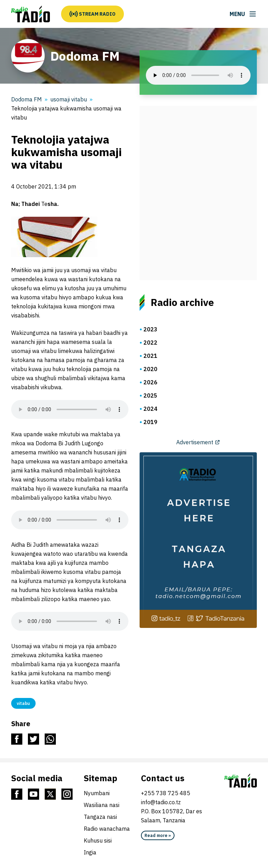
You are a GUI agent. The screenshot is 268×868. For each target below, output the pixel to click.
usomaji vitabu (69, 99)
